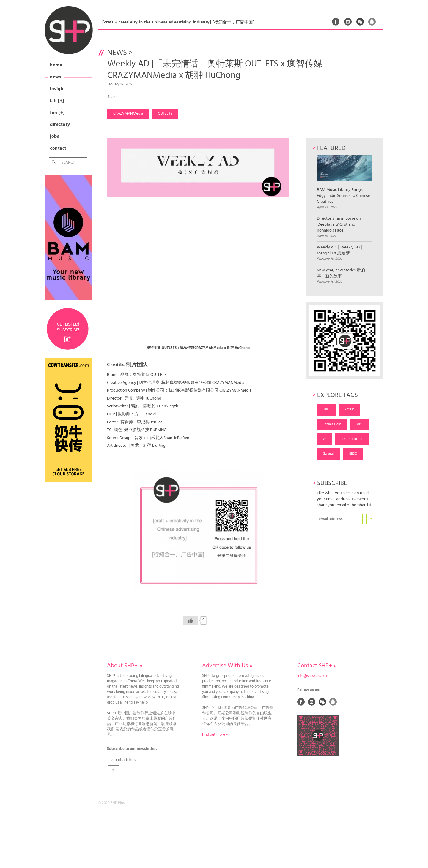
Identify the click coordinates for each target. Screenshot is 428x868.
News (56, 77)
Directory (60, 125)
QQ (372, 22)
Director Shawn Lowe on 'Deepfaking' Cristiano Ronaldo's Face (339, 225)
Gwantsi (329, 454)
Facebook (336, 22)
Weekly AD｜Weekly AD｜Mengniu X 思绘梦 (340, 251)
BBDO (353, 454)
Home (56, 65)
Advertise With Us (227, 666)
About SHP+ (125, 666)
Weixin (360, 22)
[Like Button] (191, 620)
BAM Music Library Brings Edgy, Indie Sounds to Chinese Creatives (344, 180)
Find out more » (215, 735)
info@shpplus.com (312, 676)
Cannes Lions (332, 424)
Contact (58, 148)
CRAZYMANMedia (128, 114)
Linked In (348, 22)
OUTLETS (165, 114)
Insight (58, 89)
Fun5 (326, 409)
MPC (360, 424)
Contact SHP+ (317, 666)
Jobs (55, 137)
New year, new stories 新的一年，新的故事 (343, 273)
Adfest (349, 409)
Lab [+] (57, 101)
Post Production (352, 439)
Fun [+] (57, 113)
